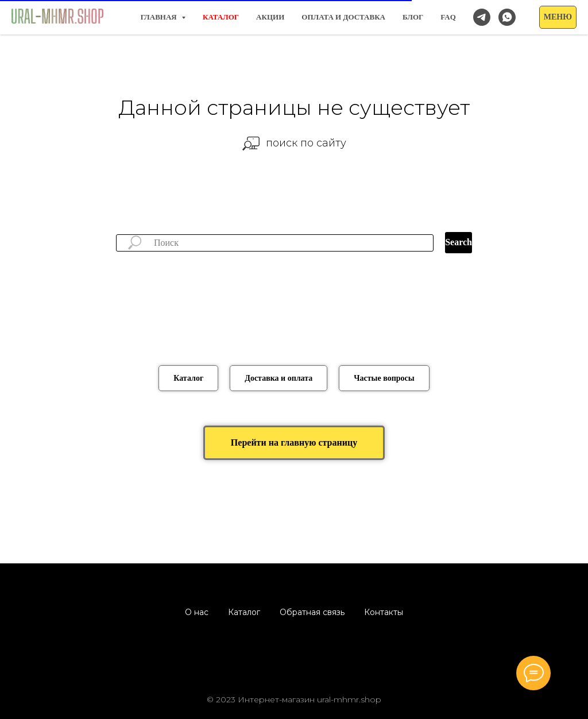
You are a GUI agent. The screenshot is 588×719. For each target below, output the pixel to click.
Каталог (244, 612)
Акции (270, 17)
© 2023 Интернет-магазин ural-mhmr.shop (294, 699)
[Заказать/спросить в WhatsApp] (507, 17)
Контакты (384, 612)
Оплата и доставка (343, 17)
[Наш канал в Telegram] (482, 17)
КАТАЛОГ (221, 17)
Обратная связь (312, 612)
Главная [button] (160, 17)
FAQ (448, 17)
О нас (197, 612)
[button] (558, 17)
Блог (413, 17)
